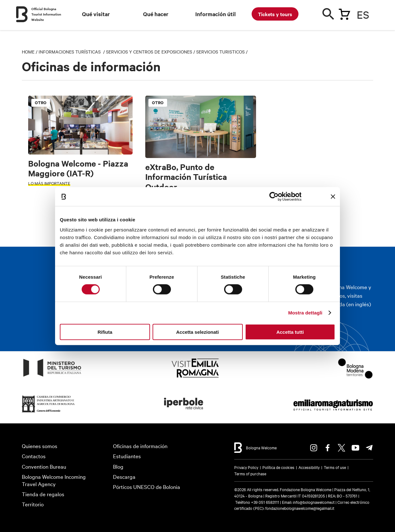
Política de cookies (278, 467)
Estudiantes (127, 456)
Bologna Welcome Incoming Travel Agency (54, 480)
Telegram (369, 448)
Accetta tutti (290, 332)
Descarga (124, 476)
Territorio (33, 504)
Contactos (34, 456)
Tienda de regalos (43, 494)
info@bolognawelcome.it (314, 502)
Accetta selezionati (197, 332)
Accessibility (309, 467)
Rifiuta (105, 332)
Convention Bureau (44, 466)
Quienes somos (40, 446)
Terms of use (335, 467)
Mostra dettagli (305, 313)
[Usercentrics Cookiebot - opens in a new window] (274, 197)
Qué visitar (96, 14)
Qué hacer (156, 14)
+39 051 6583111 (266, 502)
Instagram (314, 448)
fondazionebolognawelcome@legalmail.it (300, 508)
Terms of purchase (250, 473)
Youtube (355, 448)
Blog (118, 466)
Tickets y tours (275, 14)
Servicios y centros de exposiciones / (151, 52)
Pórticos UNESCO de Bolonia (147, 487)
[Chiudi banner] (333, 197)
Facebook (328, 448)
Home (28, 52)
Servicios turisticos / (222, 52)
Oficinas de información (140, 446)
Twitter (342, 448)
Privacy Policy (246, 467)
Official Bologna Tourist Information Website (46, 14)
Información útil (216, 14)
